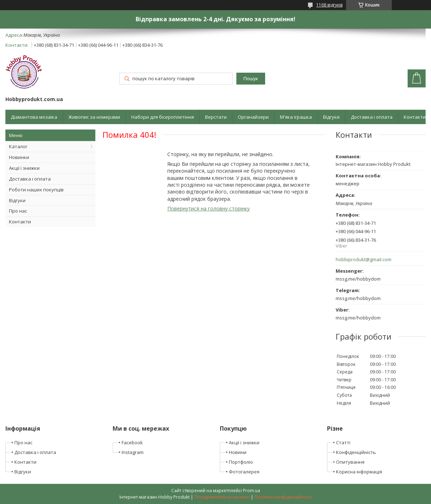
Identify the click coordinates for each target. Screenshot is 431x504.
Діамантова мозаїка (34, 117)
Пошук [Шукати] (251, 79)
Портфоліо (241, 462)
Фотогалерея (244, 472)
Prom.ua (251, 491)
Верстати (216, 117)
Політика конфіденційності (283, 497)
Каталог (18, 146)
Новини (238, 452)
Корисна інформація (359, 472)
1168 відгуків (329, 5)
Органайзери (253, 117)
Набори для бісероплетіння (163, 117)
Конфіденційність (356, 452)
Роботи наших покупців (36, 190)
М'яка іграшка (296, 117)
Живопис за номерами (94, 117)
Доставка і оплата (372, 117)
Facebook (132, 442)
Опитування (350, 462)
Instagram (133, 452)
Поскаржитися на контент (222, 497)
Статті (343, 442)
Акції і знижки (24, 168)
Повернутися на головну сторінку (208, 208)
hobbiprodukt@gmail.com (364, 260)
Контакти (415, 117)
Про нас (18, 211)
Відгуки (331, 117)
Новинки (19, 157)
